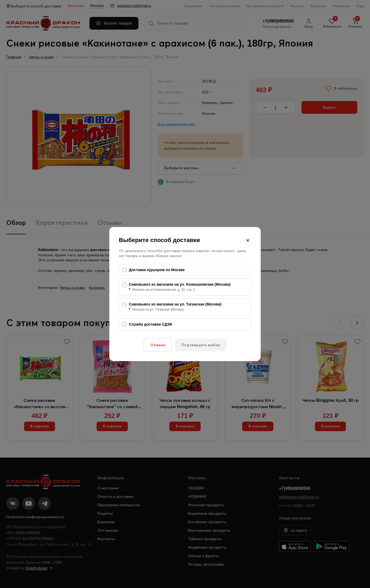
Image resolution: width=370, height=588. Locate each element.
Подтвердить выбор (201, 345)
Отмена (158, 345)
